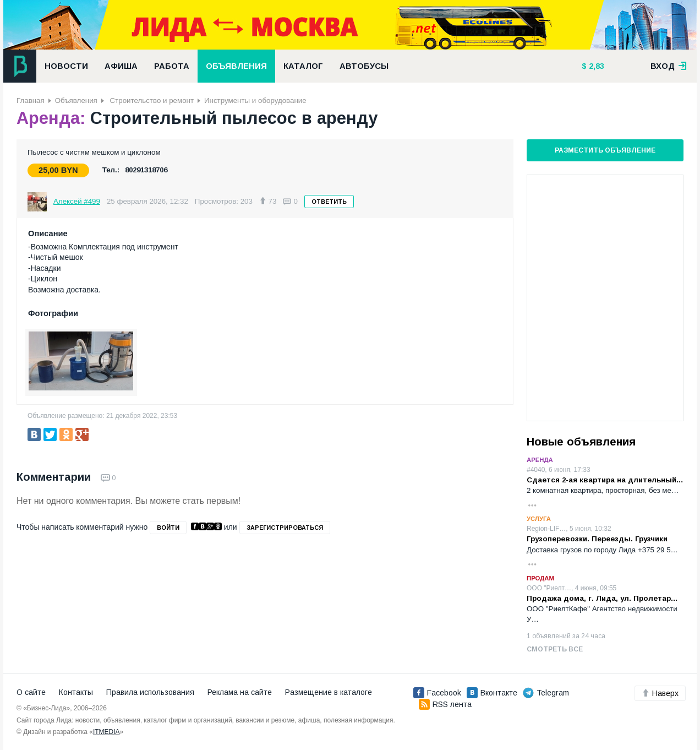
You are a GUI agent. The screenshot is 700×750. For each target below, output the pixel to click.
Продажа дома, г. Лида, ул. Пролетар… (602, 598)
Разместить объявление (605, 150)
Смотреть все (555, 649)
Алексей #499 (77, 201)
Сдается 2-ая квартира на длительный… (605, 480)
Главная (31, 100)
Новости (66, 66)
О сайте (31, 692)
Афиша (121, 66)
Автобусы (364, 66)
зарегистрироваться (285, 528)
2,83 (595, 66)
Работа (172, 66)
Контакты (76, 692)
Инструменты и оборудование (255, 100)
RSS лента (445, 704)
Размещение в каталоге (329, 692)
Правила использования (150, 692)
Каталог (303, 66)
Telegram (546, 693)
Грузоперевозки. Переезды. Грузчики (597, 539)
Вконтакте (492, 693)
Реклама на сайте (240, 692)
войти (168, 528)
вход (669, 66)
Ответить (329, 202)
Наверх (660, 693)
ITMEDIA (106, 732)
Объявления (236, 66)
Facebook (437, 693)
